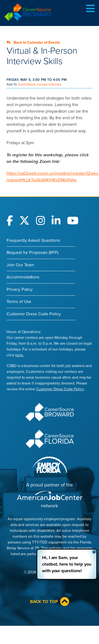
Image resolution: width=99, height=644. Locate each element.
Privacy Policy (20, 289)
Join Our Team (20, 265)
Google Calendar (49, 84)
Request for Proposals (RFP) (32, 252)
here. (20, 355)
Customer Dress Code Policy (34, 314)
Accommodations (23, 277)
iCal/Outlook (27, 84)
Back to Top (50, 602)
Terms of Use (19, 301)
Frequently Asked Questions (33, 240)
